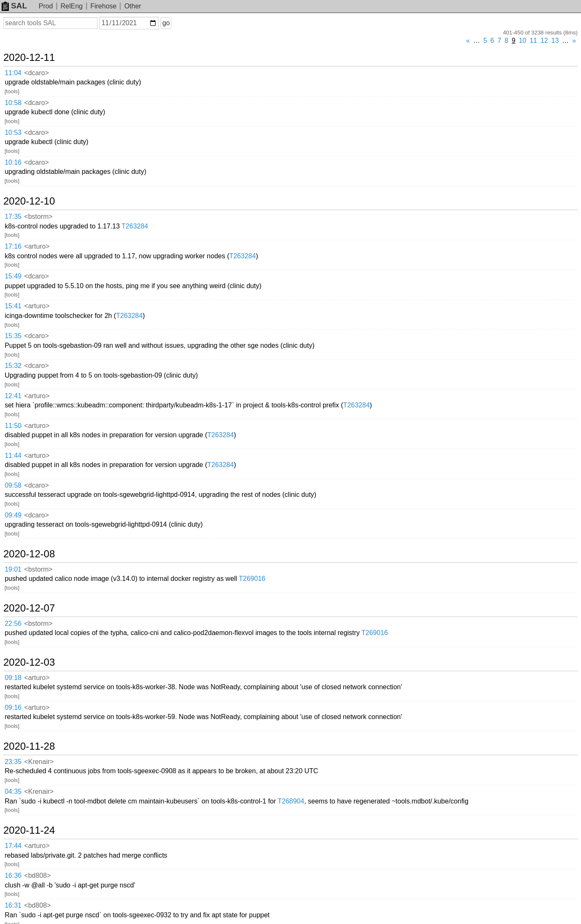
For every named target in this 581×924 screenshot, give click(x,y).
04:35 (13, 791)
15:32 (13, 366)
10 (523, 41)
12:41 (13, 396)
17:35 (13, 217)
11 (534, 41)
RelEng (71, 6)
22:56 (13, 623)
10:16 (13, 162)
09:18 (13, 678)
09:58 (13, 485)
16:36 (13, 875)
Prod (46, 6)
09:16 (13, 707)
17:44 (13, 846)
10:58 (13, 103)
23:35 (13, 762)
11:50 (13, 426)
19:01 (13, 569)
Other (133, 6)
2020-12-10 (29, 201)
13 (555, 41)
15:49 (13, 276)
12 (544, 41)
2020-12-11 (29, 58)
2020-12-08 (29, 554)
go (166, 23)
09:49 (13, 515)
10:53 (13, 133)
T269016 (252, 579)
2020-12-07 (29, 608)
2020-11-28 (29, 746)
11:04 (13, 73)
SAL (14, 6)
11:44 (13, 455)
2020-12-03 (29, 662)
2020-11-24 (29, 830)
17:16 (13, 246)
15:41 (13, 306)
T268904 (291, 801)
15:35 (13, 336)
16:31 (13, 905)
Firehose (103, 6)
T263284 (135, 226)
